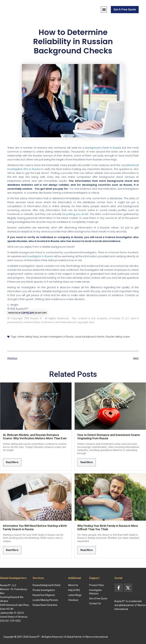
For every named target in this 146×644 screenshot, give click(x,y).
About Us (73, 585)
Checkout (73, 600)
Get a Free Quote (98, 598)
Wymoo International (97, 637)
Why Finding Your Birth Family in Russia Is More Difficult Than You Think (108, 527)
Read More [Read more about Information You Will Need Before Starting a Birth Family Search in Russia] (12, 550)
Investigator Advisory (96, 592)
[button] (104, 9)
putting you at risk (77, 214)
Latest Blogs (75, 595)
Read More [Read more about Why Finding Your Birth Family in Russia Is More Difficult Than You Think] (87, 550)
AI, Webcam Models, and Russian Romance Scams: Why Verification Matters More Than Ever (35, 437)
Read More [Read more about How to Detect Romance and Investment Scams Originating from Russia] (87, 462)
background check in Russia (103, 148)
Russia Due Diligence (44, 595)
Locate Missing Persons (45, 600)
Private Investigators (44, 590)
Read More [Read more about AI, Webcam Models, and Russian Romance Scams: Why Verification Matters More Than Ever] (12, 462)
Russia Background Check (47, 585)
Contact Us (95, 603)
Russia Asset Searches (45, 605)
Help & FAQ (74, 590)
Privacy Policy (96, 585)
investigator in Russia (40, 256)
